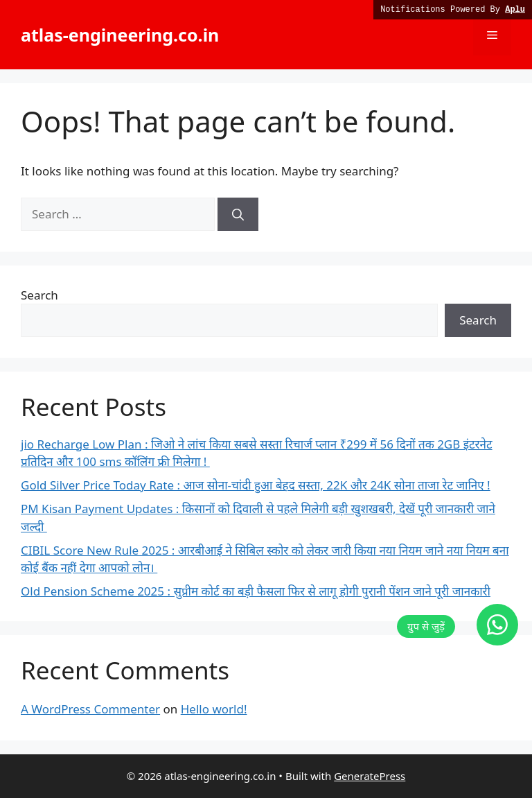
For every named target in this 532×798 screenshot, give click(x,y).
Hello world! (214, 709)
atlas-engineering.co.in (120, 35)
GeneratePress (370, 776)
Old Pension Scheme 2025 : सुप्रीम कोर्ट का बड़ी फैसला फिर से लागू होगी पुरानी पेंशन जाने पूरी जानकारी (256, 591)
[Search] (238, 214)
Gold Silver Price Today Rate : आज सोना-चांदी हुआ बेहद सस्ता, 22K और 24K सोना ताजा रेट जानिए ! (256, 485)
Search (39, 295)
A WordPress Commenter (90, 709)
